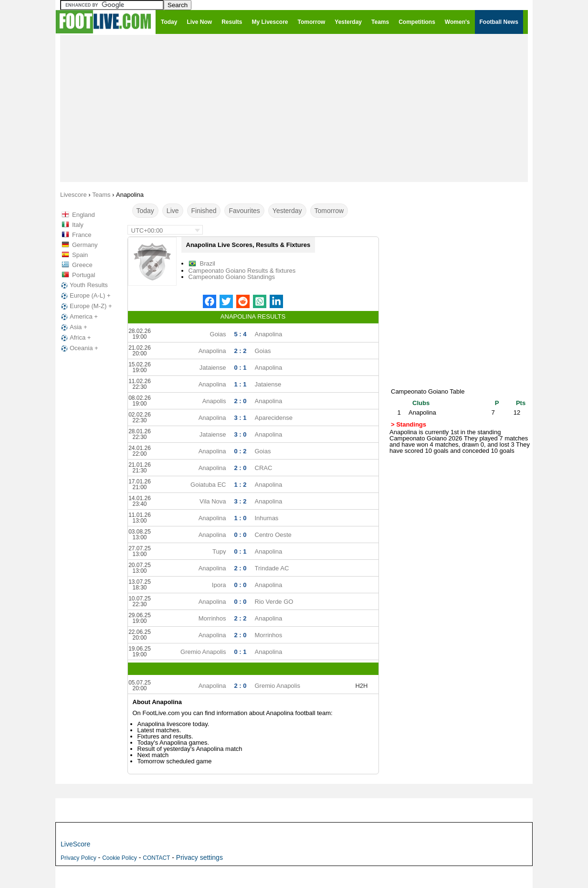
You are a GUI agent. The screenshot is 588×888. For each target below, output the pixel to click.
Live (173, 211)
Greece (82, 265)
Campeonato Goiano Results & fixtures (242, 271)
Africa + (75, 338)
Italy (78, 225)
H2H (361, 686)
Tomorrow (329, 211)
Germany (85, 245)
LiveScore (75, 844)
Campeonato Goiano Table (428, 391)
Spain (80, 255)
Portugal (84, 275)
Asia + (73, 327)
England (84, 215)
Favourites (244, 211)
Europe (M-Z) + (86, 306)
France (82, 235)
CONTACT (156, 858)
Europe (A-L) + (85, 296)
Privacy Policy (79, 858)
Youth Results (84, 285)
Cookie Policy (120, 858)
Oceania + (79, 348)
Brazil (208, 263)
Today (145, 211)
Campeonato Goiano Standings (232, 277)
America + (79, 317)
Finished (204, 211)
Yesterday (287, 211)
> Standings (409, 424)
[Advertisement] (294, 108)
